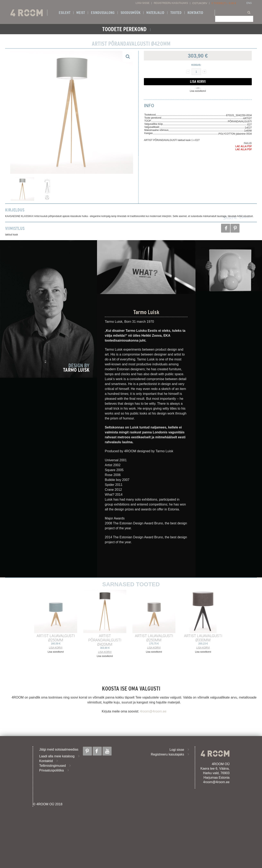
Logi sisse (143, 3)
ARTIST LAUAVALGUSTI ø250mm (56, 638)
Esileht (65, 13)
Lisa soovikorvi (198, 91)
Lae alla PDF (244, 146)
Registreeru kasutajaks (171, 3)
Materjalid (155, 13)
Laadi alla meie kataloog (57, 756)
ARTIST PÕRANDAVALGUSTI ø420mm (105, 640)
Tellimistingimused (53, 766)
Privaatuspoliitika (52, 770)
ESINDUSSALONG (103, 13)
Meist (81, 13)
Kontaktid (195, 13)
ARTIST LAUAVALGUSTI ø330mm (203, 638)
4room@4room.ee (153, 711)
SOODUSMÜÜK (130, 13)
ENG (249, 3)
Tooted (176, 13)
